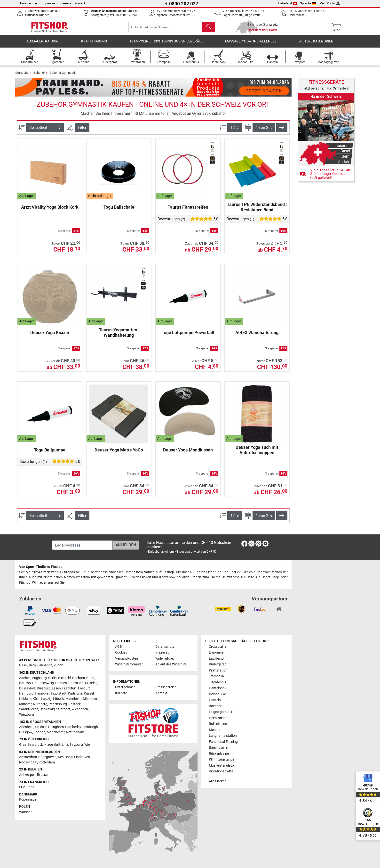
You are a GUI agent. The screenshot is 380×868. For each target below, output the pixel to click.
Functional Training (223, 742)
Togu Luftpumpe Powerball (188, 336)
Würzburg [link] (27, 715)
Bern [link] (32, 665)
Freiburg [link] (84, 688)
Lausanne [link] (45, 665)
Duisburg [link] (44, 688)
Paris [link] (30, 787)
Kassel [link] (89, 693)
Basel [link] (23, 665)
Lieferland (287, 3)
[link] (326, 141)
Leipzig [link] (46, 699)
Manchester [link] (56, 732)
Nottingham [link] (75, 732)
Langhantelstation (223, 736)
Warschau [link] (27, 812)
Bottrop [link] (25, 683)
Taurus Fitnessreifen (188, 210)
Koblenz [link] (25, 699)
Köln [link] (36, 699)
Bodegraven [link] (47, 757)
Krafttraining (94, 45)
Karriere (66, 3)
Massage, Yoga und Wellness (251, 45)
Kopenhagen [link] (29, 799)
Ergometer (217, 652)
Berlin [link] (52, 678)
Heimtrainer (218, 718)
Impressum (50, 3)
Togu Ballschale (119, 210)
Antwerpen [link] (27, 775)
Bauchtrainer (219, 748)
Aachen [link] (25, 678)
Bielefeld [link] (64, 678)
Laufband (216, 659)
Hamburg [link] (26, 693)
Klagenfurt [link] (52, 745)
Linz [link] (65, 745)
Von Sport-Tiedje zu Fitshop (41, 567)
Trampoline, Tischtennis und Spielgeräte (166, 45)
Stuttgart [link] (63, 709)
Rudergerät (217, 664)
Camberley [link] (73, 727)
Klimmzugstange (222, 759)
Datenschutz (165, 647)
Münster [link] (25, 704)
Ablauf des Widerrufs (171, 664)
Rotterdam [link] (47, 762)
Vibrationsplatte (221, 771)
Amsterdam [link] (28, 757)
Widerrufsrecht (166, 659)
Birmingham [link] (55, 727)
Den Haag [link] (65, 757)
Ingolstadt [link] (59, 693)
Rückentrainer (219, 754)
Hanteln (215, 700)
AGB (119, 647)
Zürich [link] (59, 665)
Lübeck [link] (59, 699)
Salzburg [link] (76, 745)
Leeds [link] (39, 727)
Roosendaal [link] (28, 762)
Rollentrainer (218, 724)
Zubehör (39, 76)
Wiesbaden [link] (80, 709)
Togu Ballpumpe (50, 453)
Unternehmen (29, 3)
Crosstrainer (218, 647)
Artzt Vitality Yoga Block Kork (50, 210)
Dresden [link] (91, 683)
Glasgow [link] (26, 732)
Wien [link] (88, 745)
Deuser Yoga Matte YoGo (119, 453)
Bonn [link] (90, 678)
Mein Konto (330, 3)
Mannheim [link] (73, 699)
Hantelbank (218, 688)
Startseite (22, 76)
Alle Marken (218, 781)
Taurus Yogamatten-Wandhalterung (119, 336)
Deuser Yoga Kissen (50, 336)
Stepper (215, 730)
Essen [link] (56, 688)
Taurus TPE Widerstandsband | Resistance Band (257, 210)
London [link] (40, 732)
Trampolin (216, 676)
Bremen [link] (61, 683)
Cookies (121, 652)
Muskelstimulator (222, 766)
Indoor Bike (217, 694)
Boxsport (216, 706)
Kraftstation (218, 670)
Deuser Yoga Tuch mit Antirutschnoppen (257, 453)
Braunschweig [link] (43, 683)
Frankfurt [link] (69, 688)
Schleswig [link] (47, 709)
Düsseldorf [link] (27, 688)
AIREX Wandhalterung (257, 336)
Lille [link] (22, 787)
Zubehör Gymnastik (63, 76)
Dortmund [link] (76, 683)
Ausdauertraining (43, 45)
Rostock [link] (75, 704)
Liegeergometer (221, 712)
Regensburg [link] (58, 704)
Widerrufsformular (129, 664)
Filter (82, 131)
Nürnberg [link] (40, 704)
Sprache (308, 3)
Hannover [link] (42, 693)
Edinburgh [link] (90, 727)
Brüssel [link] (43, 775)
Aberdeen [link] (26, 727)
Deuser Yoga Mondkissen (188, 453)
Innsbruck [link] (35, 745)
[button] (282, 131)
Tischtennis (218, 682)
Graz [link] (23, 745)
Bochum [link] (79, 678)
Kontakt (80, 3)
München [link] (90, 699)
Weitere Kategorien (316, 45)
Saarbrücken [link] (29, 709)
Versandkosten (127, 659)
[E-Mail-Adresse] (82, 545)
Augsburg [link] (39, 678)
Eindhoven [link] (82, 757)
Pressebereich (166, 687)
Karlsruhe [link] (75, 693)
